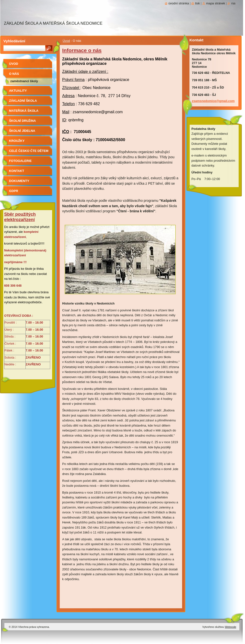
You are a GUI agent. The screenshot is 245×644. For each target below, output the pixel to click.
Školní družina (22, 121)
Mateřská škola (24, 111)
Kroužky (17, 141)
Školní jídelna (22, 131)
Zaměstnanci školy (24, 81)
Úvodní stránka (179, 3)
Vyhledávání (14, 41)
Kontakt (17, 171)
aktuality (18, 91)
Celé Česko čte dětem (29, 151)
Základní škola (23, 101)
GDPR (14, 191)
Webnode (231, 627)
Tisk (197, 3)
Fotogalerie (20, 161)
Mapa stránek (216, 3)
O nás (14, 74)
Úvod (66, 41)
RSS (233, 3)
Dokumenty (19, 181)
